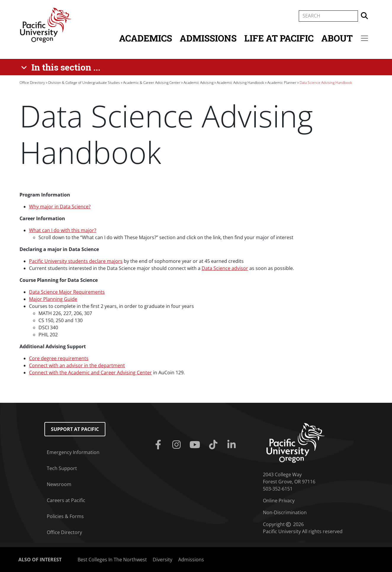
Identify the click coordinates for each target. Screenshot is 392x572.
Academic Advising (199, 83)
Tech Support (62, 468)
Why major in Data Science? (60, 207)
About (337, 38)
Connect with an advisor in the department (77, 365)
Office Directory (32, 83)
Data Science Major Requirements (67, 292)
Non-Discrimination (285, 512)
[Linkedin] (233, 445)
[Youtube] (196, 445)
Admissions (208, 38)
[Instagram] (178, 445)
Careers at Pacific (66, 500)
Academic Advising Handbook (240, 83)
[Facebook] (159, 445)
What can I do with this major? (63, 230)
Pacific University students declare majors (76, 261)
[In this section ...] (62, 67)
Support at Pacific (75, 429)
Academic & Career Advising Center (152, 83)
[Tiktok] (214, 445)
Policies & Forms (65, 516)
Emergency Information (73, 452)
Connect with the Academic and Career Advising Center (90, 373)
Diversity (163, 560)
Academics (146, 38)
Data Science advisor (225, 268)
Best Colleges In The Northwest (112, 560)
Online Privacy (279, 501)
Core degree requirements (59, 358)
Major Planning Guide (53, 299)
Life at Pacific (279, 38)
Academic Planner (282, 83)
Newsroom (59, 484)
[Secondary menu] (364, 38)
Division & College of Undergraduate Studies (84, 83)
